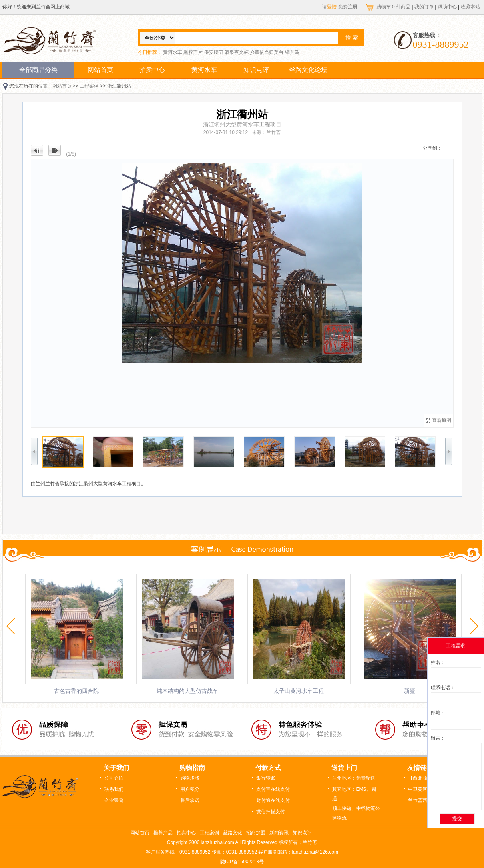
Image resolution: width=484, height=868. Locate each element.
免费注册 (348, 7)
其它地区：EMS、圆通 (354, 794)
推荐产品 (163, 833)
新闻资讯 (279, 833)
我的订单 (424, 7)
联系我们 (114, 789)
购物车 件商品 (394, 7)
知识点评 (256, 70)
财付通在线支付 (273, 800)
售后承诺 (190, 800)
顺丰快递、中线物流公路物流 (356, 813)
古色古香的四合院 (76, 691)
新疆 (410, 691)
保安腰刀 (214, 52)
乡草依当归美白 (267, 52)
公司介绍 (114, 778)
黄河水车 (173, 52)
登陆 (332, 7)
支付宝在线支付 (273, 789)
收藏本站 (470, 7)
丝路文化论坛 (308, 70)
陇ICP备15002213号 (242, 862)
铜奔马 (292, 52)
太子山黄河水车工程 (299, 691)
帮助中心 (447, 7)
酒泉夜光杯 (237, 52)
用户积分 (190, 789)
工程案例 (89, 86)
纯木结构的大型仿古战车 (187, 691)
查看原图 (442, 420)
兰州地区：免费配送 (354, 778)
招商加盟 (256, 833)
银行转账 (266, 778)
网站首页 (100, 70)
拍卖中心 (152, 70)
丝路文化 (233, 833)
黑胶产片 (193, 52)
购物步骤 (190, 778)
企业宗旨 (114, 800)
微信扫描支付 (271, 812)
